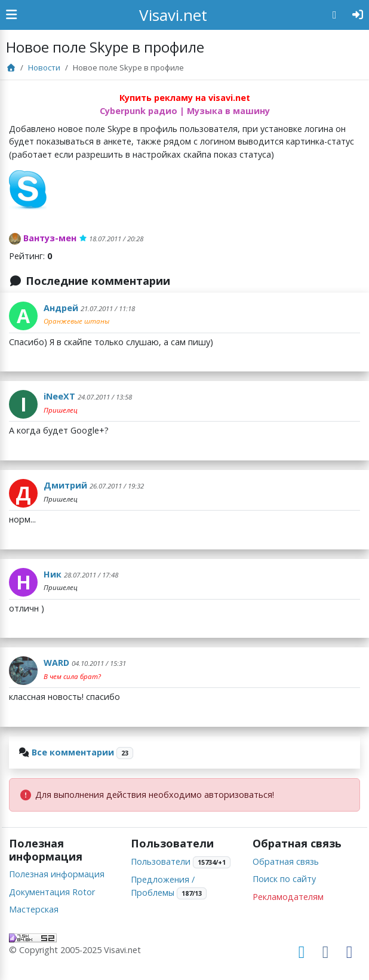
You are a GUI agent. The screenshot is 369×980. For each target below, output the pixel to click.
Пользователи (161, 861)
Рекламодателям (288, 897)
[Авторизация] (358, 15)
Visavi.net (173, 15)
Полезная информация (57, 874)
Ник (53, 574)
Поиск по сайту (284, 879)
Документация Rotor (52, 892)
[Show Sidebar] (11, 15)
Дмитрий (65, 485)
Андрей (61, 308)
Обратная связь (286, 861)
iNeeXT (59, 396)
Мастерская (34, 909)
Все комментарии (73, 752)
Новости (44, 67)
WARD (56, 663)
